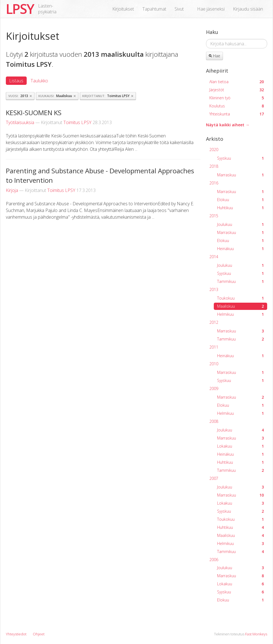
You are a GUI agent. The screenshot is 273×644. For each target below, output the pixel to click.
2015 (214, 216)
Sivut (179, 9)
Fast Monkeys (256, 634)
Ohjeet (39, 634)
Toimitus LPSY (77, 122)
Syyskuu (240, 158)
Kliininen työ (237, 98)
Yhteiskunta (237, 114)
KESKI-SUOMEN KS (34, 113)
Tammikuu (240, 281)
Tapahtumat (154, 9)
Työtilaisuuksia (20, 122)
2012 (214, 322)
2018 (214, 166)
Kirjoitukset (123, 9)
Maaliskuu (240, 306)
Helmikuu (240, 314)
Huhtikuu (240, 208)
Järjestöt (237, 90)
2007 (214, 478)
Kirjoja (12, 190)
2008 (214, 421)
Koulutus (237, 106)
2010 (214, 364)
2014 (214, 257)
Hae (214, 56)
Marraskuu (240, 175)
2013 (214, 289)
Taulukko (39, 81)
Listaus (16, 81)
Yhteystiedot (16, 634)
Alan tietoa (237, 82)
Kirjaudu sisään (248, 9)
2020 (214, 150)
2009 (214, 388)
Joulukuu (240, 224)
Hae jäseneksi (211, 9)
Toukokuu (240, 298)
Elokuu (240, 200)
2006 (214, 560)
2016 (214, 183)
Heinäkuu (240, 249)
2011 (214, 347)
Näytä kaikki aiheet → (228, 125)
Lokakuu (240, 446)
